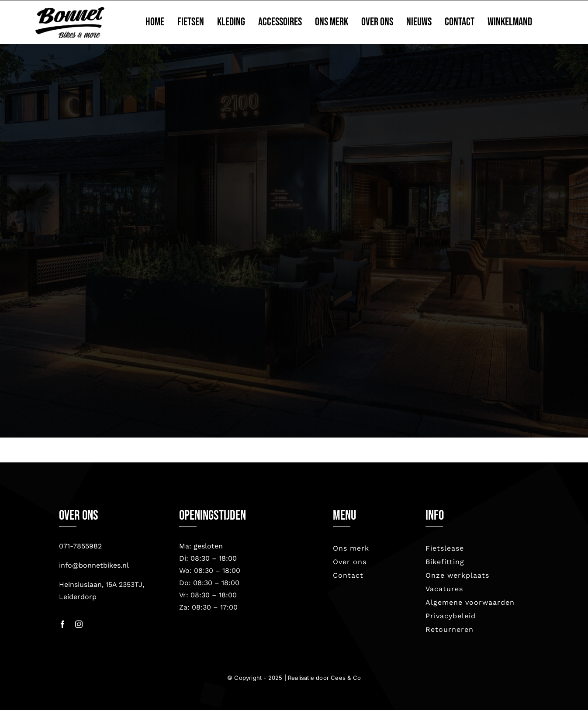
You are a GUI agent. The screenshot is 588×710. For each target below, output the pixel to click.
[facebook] (63, 624)
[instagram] (79, 624)
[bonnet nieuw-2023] (70, 11)
